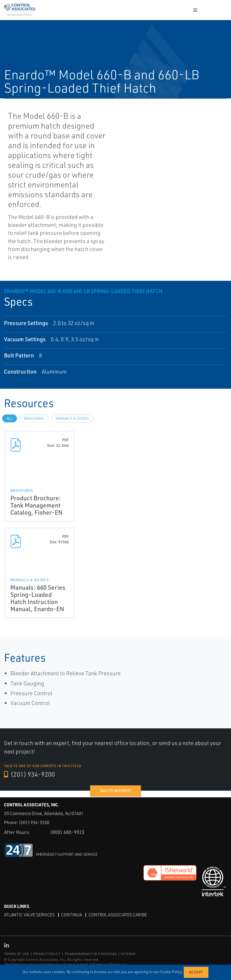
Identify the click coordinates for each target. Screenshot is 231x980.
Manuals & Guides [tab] (72, 418)
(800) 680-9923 (67, 832)
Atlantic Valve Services (29, 915)
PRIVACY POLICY (47, 954)
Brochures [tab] (34, 418)
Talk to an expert (116, 791)
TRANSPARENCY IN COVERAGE (91, 954)
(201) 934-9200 (29, 774)
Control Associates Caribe (118, 915)
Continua (72, 915)
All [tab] (10, 418)
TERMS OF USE (17, 954)
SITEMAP (128, 954)
